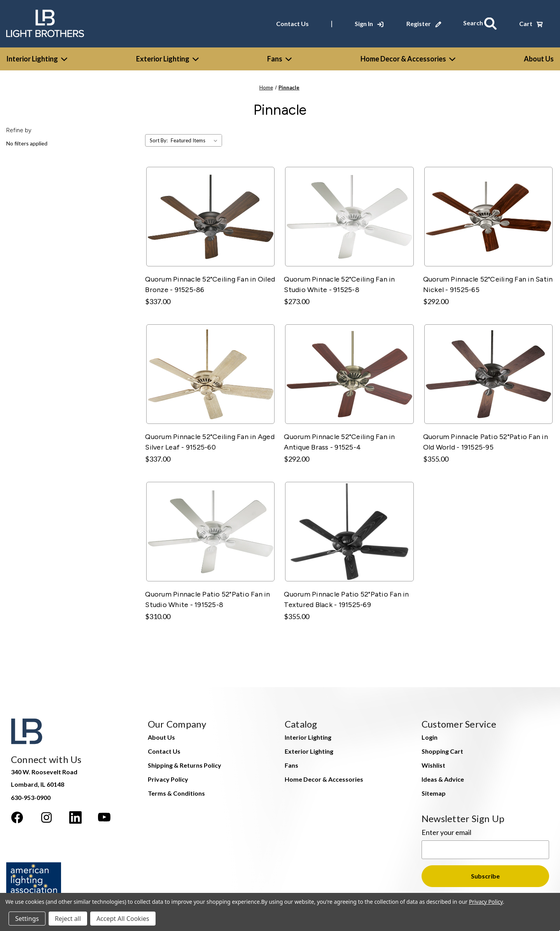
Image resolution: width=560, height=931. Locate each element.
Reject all (68, 919)
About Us (161, 734)
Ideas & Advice (443, 776)
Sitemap (434, 790)
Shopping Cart (442, 748)
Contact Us (296, 22)
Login (430, 734)
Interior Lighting (37, 56)
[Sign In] (373, 22)
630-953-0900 (31, 794)
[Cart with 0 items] (531, 22)
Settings (27, 919)
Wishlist (433, 762)
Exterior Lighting (167, 56)
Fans (279, 56)
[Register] (428, 22)
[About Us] (539, 56)
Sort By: (159, 138)
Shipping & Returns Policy (185, 762)
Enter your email (446, 829)
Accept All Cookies (123, 919)
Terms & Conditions (176, 790)
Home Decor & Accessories (408, 56)
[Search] (482, 22)
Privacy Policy (168, 776)
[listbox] (196, 138)
